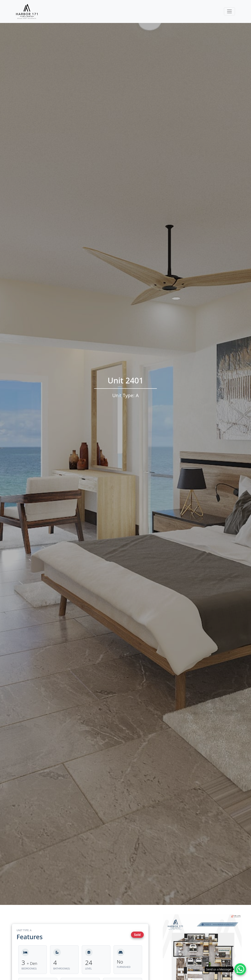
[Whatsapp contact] (240, 969)
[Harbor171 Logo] (27, 11)
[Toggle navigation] (229, 11)
